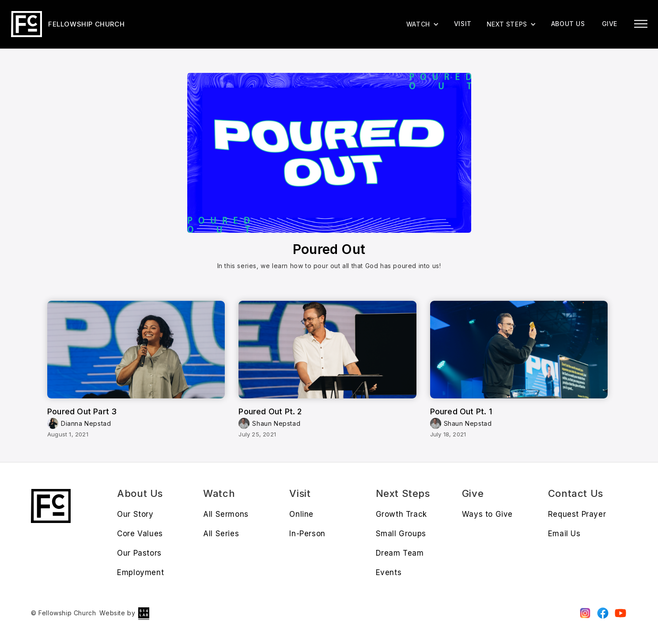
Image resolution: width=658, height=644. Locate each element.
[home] (68, 24)
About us (568, 24)
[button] (511, 24)
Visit (463, 24)
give (610, 24)
